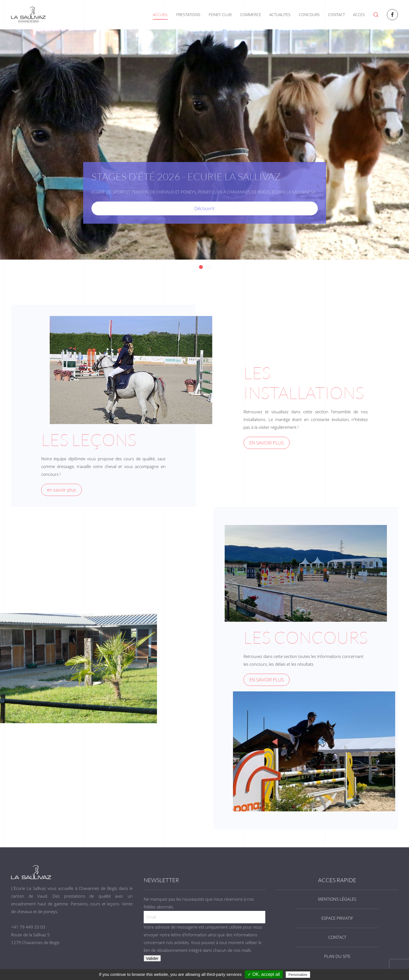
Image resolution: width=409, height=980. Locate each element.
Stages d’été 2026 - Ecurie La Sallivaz (203, 268)
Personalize (298, 975)
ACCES (359, 15)
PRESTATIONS (188, 15)
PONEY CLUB (220, 15)
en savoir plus (61, 490)
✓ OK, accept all (264, 974)
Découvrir (205, 208)
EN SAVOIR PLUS (267, 443)
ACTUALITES (280, 15)
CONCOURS (309, 15)
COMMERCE (251, 15)
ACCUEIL (160, 15)
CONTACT (336, 15)
